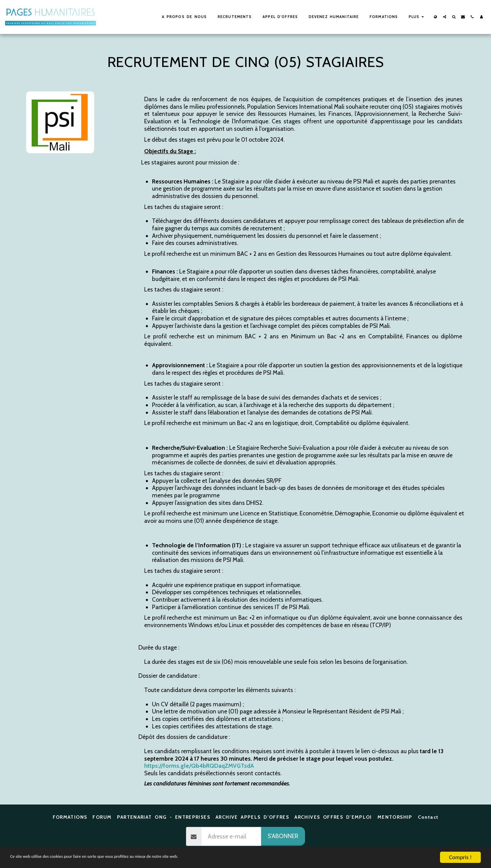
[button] (445, 17)
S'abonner (283, 836)
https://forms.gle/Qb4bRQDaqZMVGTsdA (199, 766)
